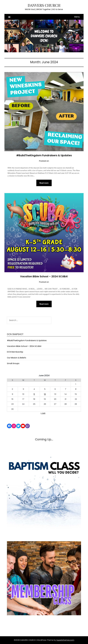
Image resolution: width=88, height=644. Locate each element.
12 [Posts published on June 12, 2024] (45, 394)
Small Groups (13, 363)
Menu (77, 17)
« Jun (43, 413)
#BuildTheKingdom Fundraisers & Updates (44, 155)
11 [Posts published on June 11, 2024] (34, 394)
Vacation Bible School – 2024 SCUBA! (44, 276)
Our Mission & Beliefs (17, 358)
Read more (44, 183)
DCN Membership (15, 352)
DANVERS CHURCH (44, 5)
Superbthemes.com (65, 640)
